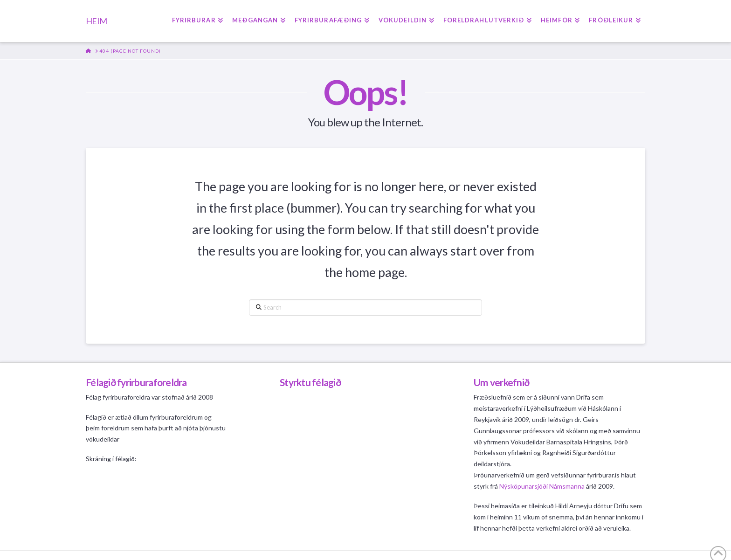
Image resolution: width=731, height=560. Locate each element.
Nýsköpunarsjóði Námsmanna (542, 486)
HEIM (96, 21)
